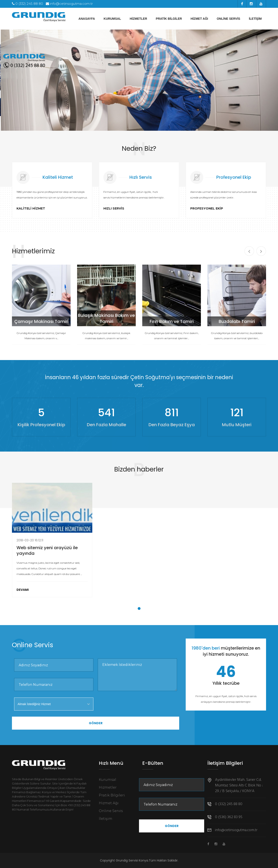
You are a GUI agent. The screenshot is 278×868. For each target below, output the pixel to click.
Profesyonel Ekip (207, 208)
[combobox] (54, 704)
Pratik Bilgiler (169, 19)
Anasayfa (87, 19)
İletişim (255, 19)
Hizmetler (138, 19)
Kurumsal (112, 19)
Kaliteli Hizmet (31, 208)
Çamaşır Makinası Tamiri (42, 321)
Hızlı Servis (114, 208)
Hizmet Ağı (199, 19)
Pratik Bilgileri (112, 795)
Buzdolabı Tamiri (237, 321)
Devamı (23, 590)
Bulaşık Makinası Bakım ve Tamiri (107, 318)
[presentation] (131, 706)
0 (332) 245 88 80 (27, 4)
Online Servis (228, 19)
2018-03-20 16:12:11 (30, 540)
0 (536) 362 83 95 (229, 817)
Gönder (96, 723)
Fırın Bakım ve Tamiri (172, 321)
